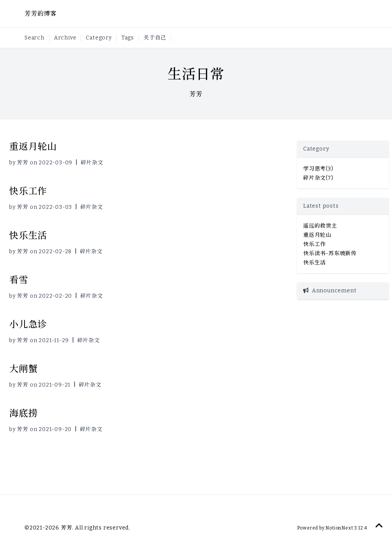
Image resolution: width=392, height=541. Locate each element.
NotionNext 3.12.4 (346, 528)
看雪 (19, 280)
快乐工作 (28, 191)
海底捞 (23, 413)
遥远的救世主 (320, 226)
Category (99, 38)
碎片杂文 (92, 163)
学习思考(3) (318, 169)
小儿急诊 (28, 325)
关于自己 (155, 38)
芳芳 (23, 163)
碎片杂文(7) (318, 178)
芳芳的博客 (41, 14)
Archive (65, 38)
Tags (128, 38)
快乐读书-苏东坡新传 (330, 253)
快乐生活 (28, 236)
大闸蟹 (23, 369)
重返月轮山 (33, 147)
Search (34, 38)
